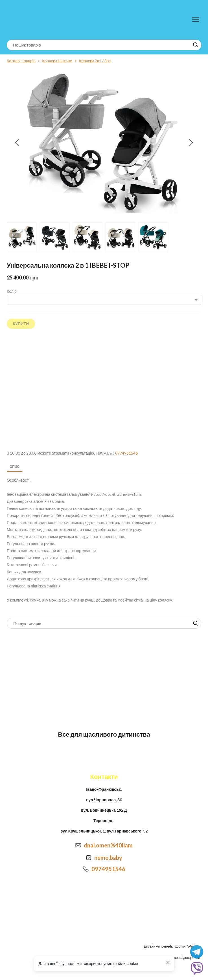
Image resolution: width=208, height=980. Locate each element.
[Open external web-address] (104, 390)
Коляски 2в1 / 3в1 (95, 61)
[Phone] (86, 869)
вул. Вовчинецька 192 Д (104, 810)
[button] (196, 45)
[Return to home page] (30, 20)
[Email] (78, 845)
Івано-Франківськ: (104, 789)
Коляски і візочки (57, 61)
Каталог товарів (21, 61)
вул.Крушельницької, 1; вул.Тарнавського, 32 (104, 831)
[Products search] (104, 45)
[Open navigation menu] (196, 20)
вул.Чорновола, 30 (104, 800)
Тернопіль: (104, 821)
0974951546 (126, 453)
